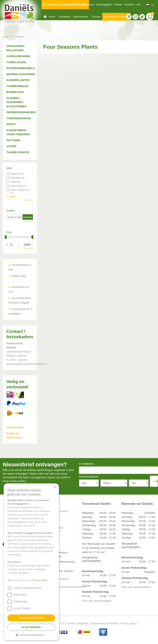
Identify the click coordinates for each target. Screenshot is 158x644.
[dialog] (31, 562)
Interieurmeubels (20, 68)
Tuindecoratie (18, 152)
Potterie (13, 140)
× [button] (55, 487)
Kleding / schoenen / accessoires (16, 102)
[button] (31, 635)
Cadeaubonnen (18, 56)
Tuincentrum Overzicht (104, 623)
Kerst (11, 124)
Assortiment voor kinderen (18, 132)
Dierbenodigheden (20, 112)
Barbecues (15, 92)
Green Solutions (78, 623)
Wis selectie (28, 200)
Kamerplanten (18, 80)
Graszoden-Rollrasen (16, 48)
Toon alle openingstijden (97, 601)
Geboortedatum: (89, 477)
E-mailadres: (88, 464)
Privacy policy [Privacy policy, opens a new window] (40, 580)
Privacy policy (129, 623)
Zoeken (11, 211)
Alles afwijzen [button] (31, 627)
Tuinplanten (16, 62)
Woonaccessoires (20, 74)
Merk (9, 168)
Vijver (11, 146)
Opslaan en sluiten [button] (31, 618)
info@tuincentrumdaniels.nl (63, 587)
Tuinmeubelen (17, 86)
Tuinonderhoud (19, 118)
